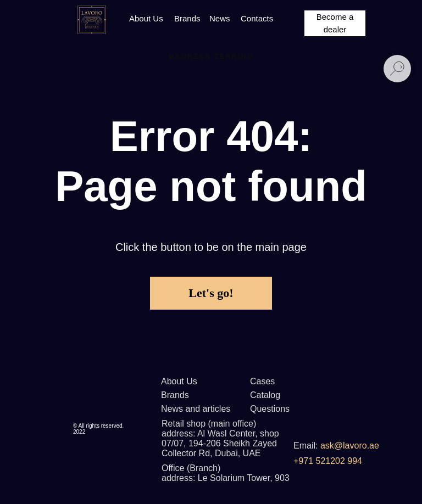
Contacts (257, 18)
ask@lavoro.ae (350, 446)
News (220, 18)
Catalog (265, 395)
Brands (187, 18)
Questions (270, 409)
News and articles (196, 409)
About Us (146, 18)
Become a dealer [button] (335, 23)
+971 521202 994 (328, 461)
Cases (262, 381)
